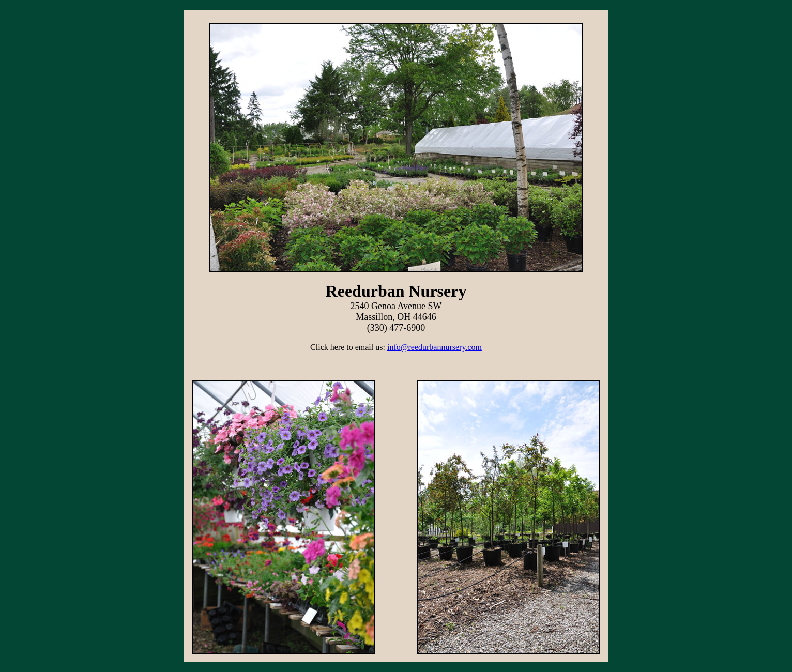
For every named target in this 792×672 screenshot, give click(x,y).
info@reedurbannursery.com (435, 347)
